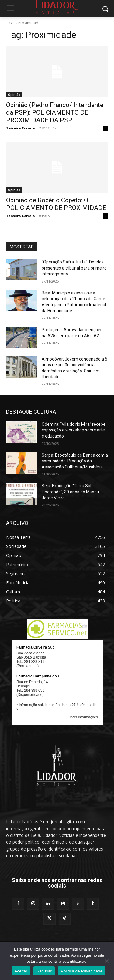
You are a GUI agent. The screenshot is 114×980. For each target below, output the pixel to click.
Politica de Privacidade (82, 971)
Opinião (14, 95)
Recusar (44, 971)
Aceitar (21, 971)
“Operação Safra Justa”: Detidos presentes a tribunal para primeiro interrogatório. (74, 268)
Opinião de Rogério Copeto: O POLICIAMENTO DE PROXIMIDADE (56, 204)
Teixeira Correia (21, 128)
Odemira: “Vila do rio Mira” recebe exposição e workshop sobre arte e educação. (74, 430)
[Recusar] (106, 961)
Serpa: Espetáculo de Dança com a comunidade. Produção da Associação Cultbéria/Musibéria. (75, 461)
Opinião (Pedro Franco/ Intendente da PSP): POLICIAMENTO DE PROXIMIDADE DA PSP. (55, 112)
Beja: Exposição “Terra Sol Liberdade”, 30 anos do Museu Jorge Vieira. (70, 492)
